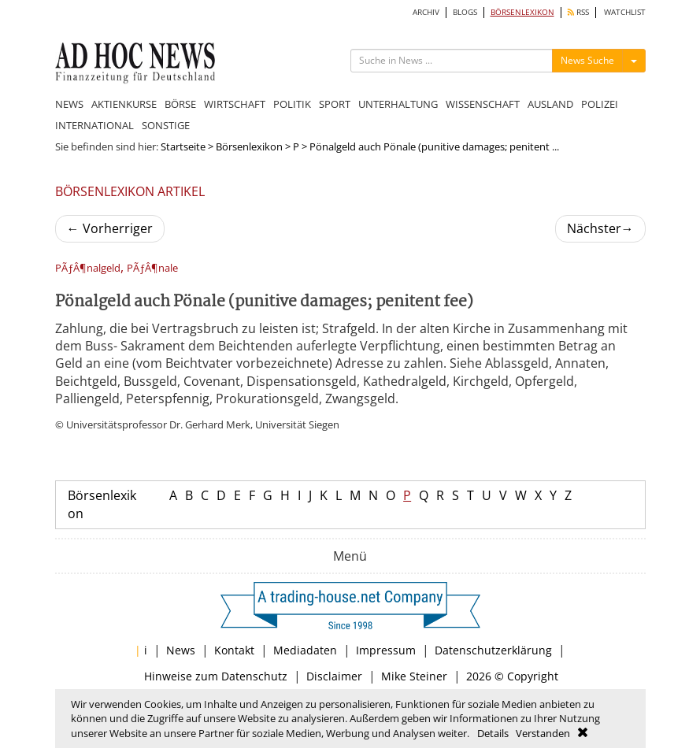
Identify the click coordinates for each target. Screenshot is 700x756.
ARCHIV (426, 12)
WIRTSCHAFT (235, 104)
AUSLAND (550, 104)
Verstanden (543, 733)
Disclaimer (334, 676)
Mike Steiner (414, 676)
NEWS (69, 104)
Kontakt (234, 650)
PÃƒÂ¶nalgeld (88, 268)
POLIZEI (600, 104)
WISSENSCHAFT (483, 104)
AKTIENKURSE (124, 104)
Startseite (183, 146)
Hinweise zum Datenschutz (216, 676)
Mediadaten (305, 650)
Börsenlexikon (249, 146)
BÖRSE (180, 104)
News (181, 650)
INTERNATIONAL (94, 125)
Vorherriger (110, 228)
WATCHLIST (625, 12)
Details (493, 733)
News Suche (587, 60)
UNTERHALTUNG (398, 104)
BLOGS (465, 12)
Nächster (600, 228)
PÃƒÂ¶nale (152, 268)
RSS (578, 12)
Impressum (386, 650)
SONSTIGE (166, 125)
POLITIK (292, 104)
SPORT (335, 104)
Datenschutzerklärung (493, 650)
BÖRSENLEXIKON (522, 12)
